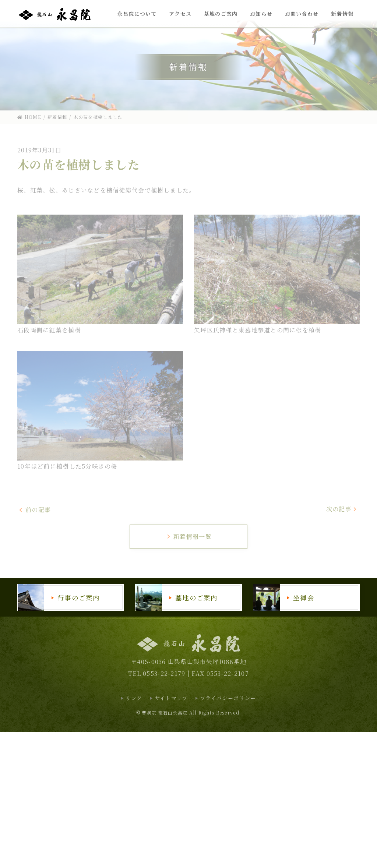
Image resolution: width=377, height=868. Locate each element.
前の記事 (35, 510)
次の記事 (342, 509)
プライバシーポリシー (228, 698)
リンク (134, 698)
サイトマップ (171, 698)
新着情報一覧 (189, 537)
